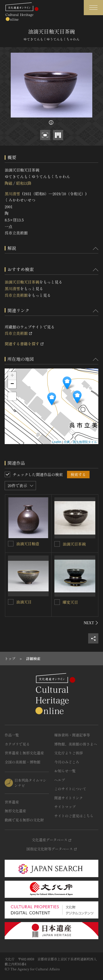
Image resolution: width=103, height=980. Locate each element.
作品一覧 (12, 735)
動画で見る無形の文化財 (24, 820)
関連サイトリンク (69, 798)
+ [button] (12, 376)
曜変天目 (70, 602)
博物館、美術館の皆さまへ (76, 744)
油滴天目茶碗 (74, 544)
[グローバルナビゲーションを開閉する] (93, 8)
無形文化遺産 (15, 811)
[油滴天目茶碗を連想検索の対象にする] (57, 544)
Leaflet (57, 442)
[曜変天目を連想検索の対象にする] (57, 602)
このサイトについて (70, 789)
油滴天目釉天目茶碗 (22, 282)
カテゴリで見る (17, 744)
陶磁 (9, 183)
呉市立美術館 (16, 295)
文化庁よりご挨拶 (69, 753)
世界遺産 (12, 802)
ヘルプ (60, 780)
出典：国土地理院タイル (80, 442)
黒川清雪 (12, 194)
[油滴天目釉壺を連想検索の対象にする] (11, 544)
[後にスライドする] (91, 623)
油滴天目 (24, 602)
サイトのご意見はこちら (74, 816)
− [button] (12, 384)
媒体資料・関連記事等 (72, 735)
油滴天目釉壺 (28, 544)
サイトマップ (65, 807)
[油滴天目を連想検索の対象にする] (11, 602)
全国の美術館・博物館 (23, 762)
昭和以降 (24, 183)
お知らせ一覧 (65, 771)
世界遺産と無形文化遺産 (24, 753)
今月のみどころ (67, 762)
